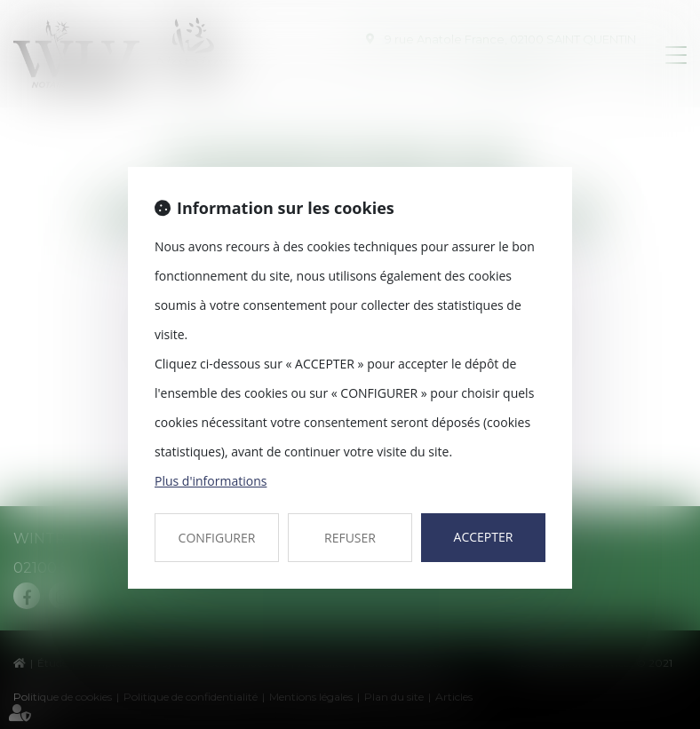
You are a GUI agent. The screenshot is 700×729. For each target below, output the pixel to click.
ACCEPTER (484, 537)
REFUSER (350, 538)
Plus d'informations (211, 481)
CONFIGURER (217, 538)
